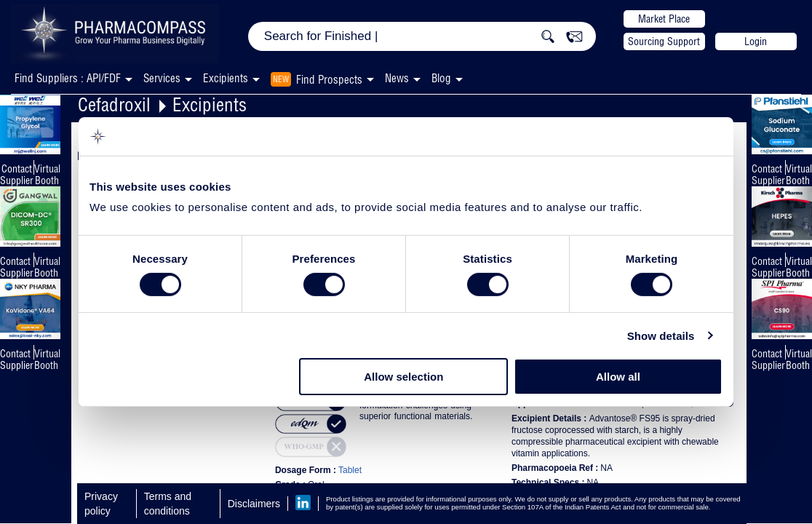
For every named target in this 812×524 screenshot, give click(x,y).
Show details (661, 336)
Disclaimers (254, 504)
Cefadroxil (114, 104)
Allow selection (403, 377)
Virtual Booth (47, 267)
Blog (441, 78)
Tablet (350, 470)
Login (756, 41)
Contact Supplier (17, 175)
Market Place (664, 19)
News (397, 78)
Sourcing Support (664, 41)
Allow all (618, 377)
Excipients (210, 104)
